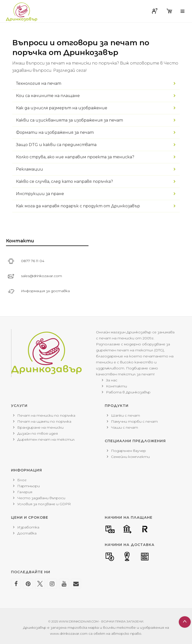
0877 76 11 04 (33, 261)
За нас (112, 380)
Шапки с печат (125, 415)
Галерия (25, 492)
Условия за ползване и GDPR (44, 504)
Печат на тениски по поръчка (46, 415)
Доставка (27, 533)
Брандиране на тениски (40, 427)
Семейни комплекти (130, 457)
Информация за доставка (45, 291)
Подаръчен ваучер (128, 451)
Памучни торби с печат (134, 421)
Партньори (28, 486)
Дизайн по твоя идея (37, 433)
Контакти (116, 386)
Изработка (28, 527)
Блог (22, 480)
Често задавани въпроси (41, 498)
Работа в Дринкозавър (128, 392)
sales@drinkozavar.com (41, 276)
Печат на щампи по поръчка (44, 421)
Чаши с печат (124, 427)
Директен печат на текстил (46, 439)
